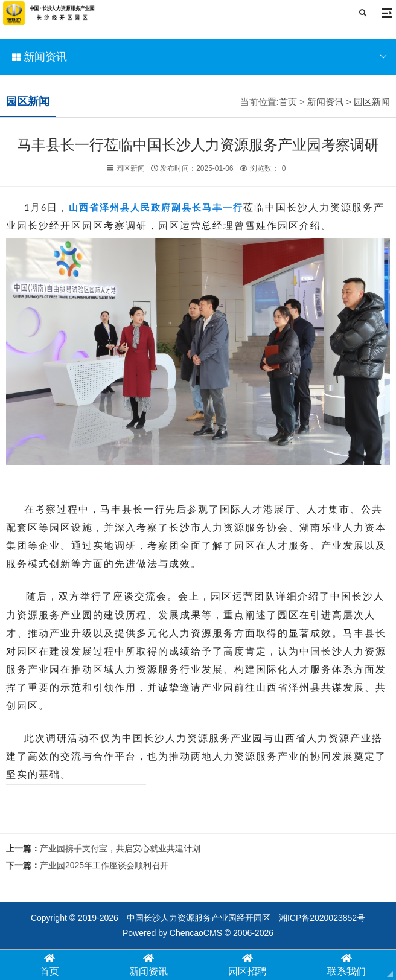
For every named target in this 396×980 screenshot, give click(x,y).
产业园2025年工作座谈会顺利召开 (104, 865)
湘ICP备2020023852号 (322, 918)
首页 (288, 102)
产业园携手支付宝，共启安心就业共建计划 (120, 848)
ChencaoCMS (196, 933)
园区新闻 (372, 102)
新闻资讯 (200, 57)
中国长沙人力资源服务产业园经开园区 (199, 918)
